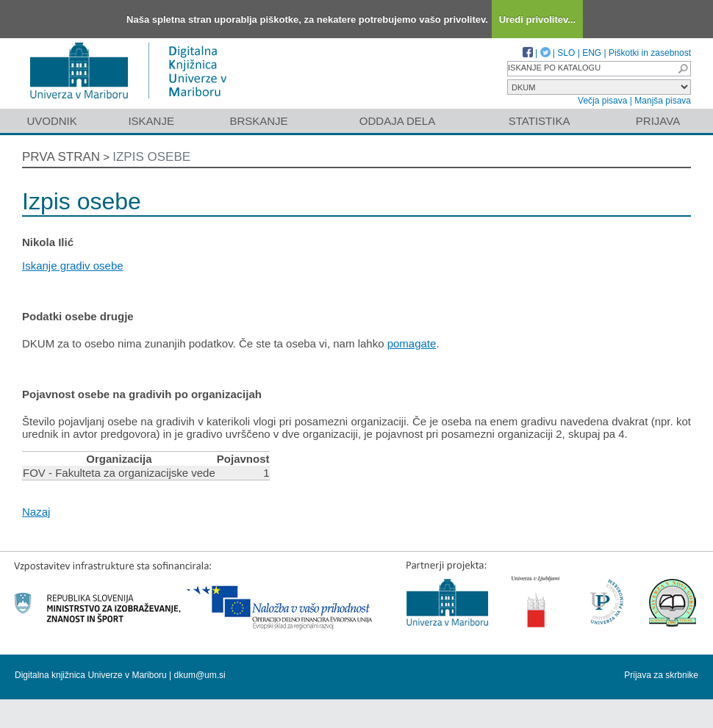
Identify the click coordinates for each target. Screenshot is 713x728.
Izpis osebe (151, 157)
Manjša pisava (663, 101)
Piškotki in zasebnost (650, 53)
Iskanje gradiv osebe (73, 266)
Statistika (540, 121)
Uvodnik (51, 121)
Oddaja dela (397, 121)
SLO (566, 53)
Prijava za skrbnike (661, 675)
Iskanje (151, 121)
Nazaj (36, 512)
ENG (592, 53)
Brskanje (258, 121)
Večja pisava (602, 101)
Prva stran (61, 157)
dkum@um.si (200, 675)
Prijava (658, 121)
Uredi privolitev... (538, 19)
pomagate (412, 343)
